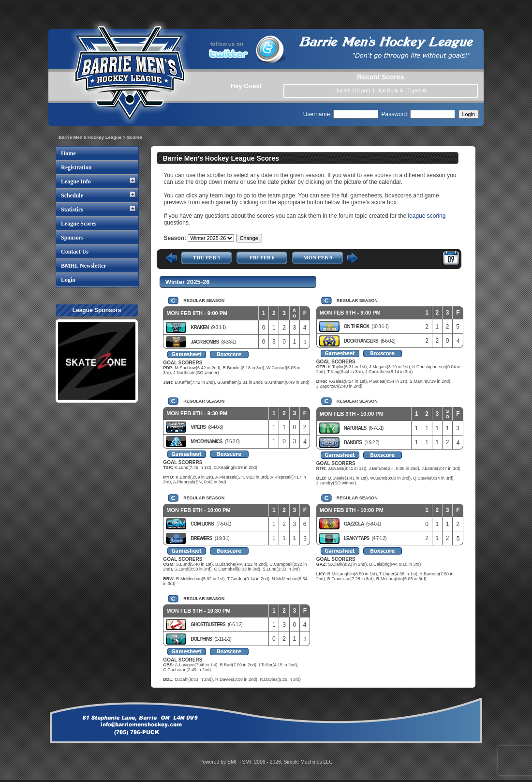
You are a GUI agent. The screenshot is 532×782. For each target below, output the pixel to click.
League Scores (79, 224)
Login (68, 280)
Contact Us (75, 252)
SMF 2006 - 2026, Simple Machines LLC (288, 762)
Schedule (72, 195)
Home (68, 153)
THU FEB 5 (207, 257)
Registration (76, 167)
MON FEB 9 (318, 257)
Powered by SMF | (221, 762)
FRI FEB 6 (262, 257)
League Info (76, 181)
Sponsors (72, 238)
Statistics (72, 210)
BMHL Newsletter (84, 266)
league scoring (427, 216)
